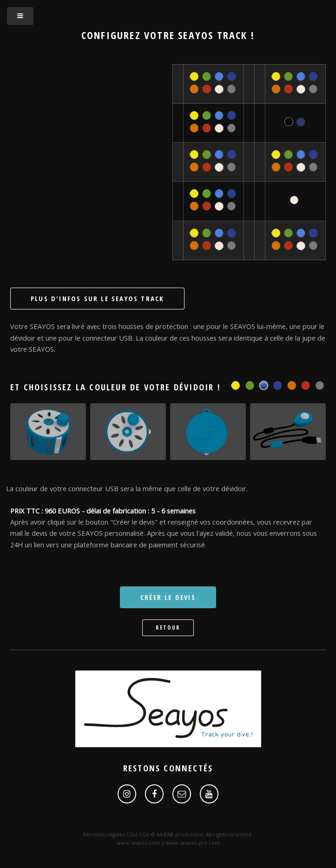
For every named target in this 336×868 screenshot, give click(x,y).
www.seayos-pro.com (193, 843)
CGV (145, 834)
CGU (133, 834)
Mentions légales (105, 834)
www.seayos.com (138, 843)
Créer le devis (168, 597)
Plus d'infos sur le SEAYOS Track (97, 298)
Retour (168, 627)
